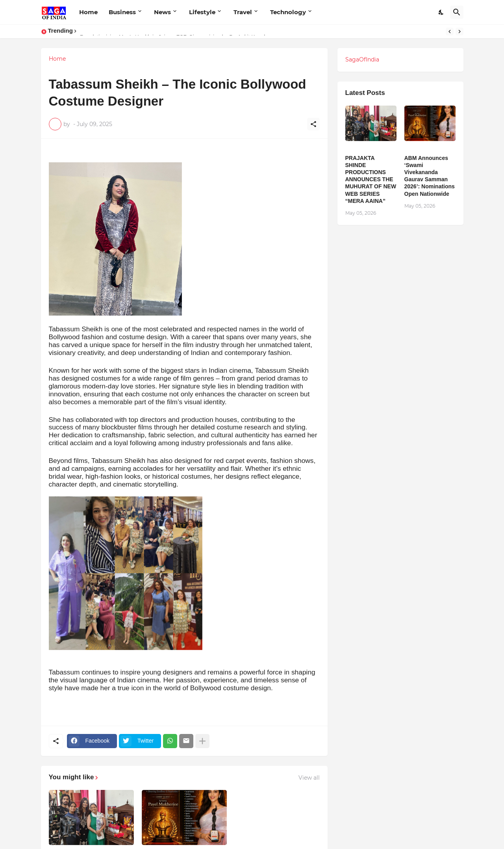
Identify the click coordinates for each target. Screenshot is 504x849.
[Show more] (202, 741)
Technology (288, 12)
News (162, 12)
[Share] (313, 124)
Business (122, 12)
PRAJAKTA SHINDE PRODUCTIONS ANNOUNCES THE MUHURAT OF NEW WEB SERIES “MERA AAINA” (371, 179)
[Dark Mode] (441, 12)
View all (309, 778)
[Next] (460, 32)
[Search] (457, 12)
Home (88, 12)
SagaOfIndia (362, 59)
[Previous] (450, 32)
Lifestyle (202, 12)
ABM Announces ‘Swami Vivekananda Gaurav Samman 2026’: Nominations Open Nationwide (430, 176)
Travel (243, 12)
